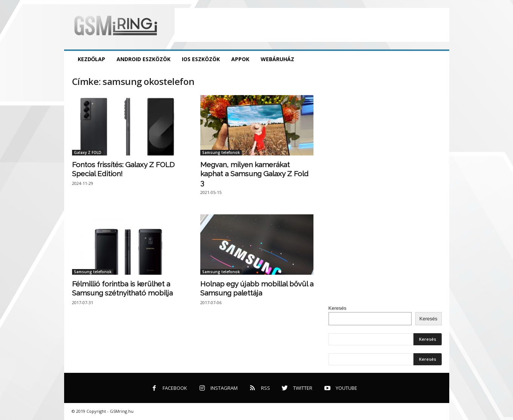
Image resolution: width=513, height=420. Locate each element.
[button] (438, 59)
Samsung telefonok (221, 152)
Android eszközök (144, 59)
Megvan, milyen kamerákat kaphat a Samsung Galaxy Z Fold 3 (254, 174)
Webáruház (277, 59)
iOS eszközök (201, 59)
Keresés (338, 308)
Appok (240, 59)
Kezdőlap (92, 59)
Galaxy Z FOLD (88, 152)
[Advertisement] (312, 25)
